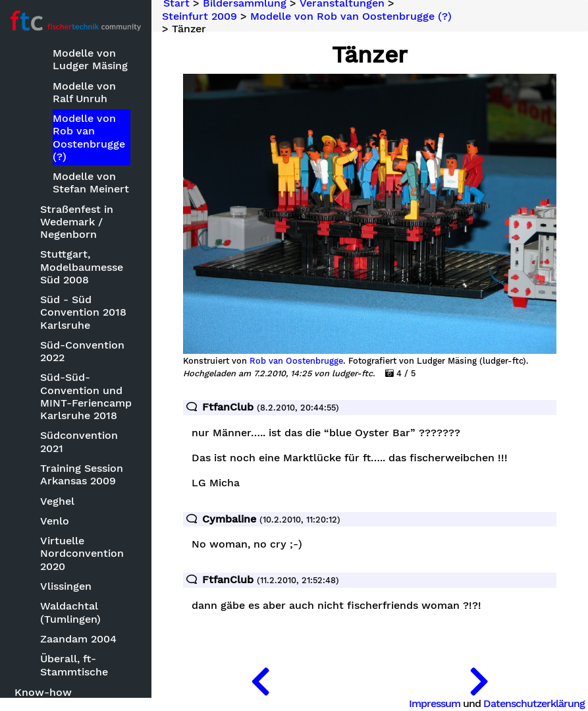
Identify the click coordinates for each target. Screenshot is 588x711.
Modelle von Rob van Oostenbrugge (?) (89, 137)
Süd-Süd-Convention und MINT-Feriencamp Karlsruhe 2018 (86, 396)
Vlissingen (66, 586)
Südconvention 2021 (79, 441)
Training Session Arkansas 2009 (82, 474)
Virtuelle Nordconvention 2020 (82, 553)
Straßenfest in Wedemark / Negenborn (77, 222)
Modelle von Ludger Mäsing (90, 59)
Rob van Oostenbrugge (296, 361)
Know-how (43, 692)
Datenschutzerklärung (534, 703)
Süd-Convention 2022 (82, 351)
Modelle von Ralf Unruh (84, 92)
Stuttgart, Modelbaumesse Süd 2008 (82, 267)
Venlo (55, 521)
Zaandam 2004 (78, 639)
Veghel (57, 501)
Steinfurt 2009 (200, 16)
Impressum (435, 703)
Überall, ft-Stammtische (74, 665)
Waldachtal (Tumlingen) (70, 612)
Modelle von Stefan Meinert (91, 183)
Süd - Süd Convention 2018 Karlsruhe (83, 312)
